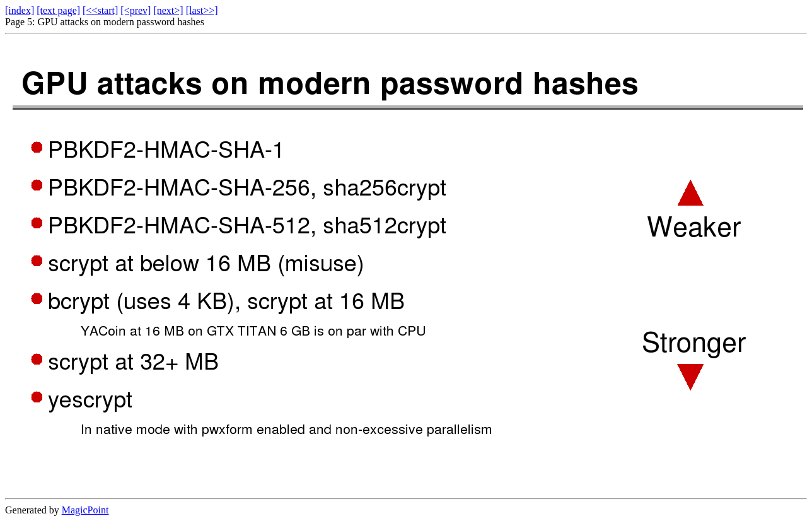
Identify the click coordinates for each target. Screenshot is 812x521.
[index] (20, 10)
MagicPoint (85, 510)
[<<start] (100, 10)
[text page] (58, 10)
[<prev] (136, 10)
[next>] (168, 10)
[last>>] (202, 10)
